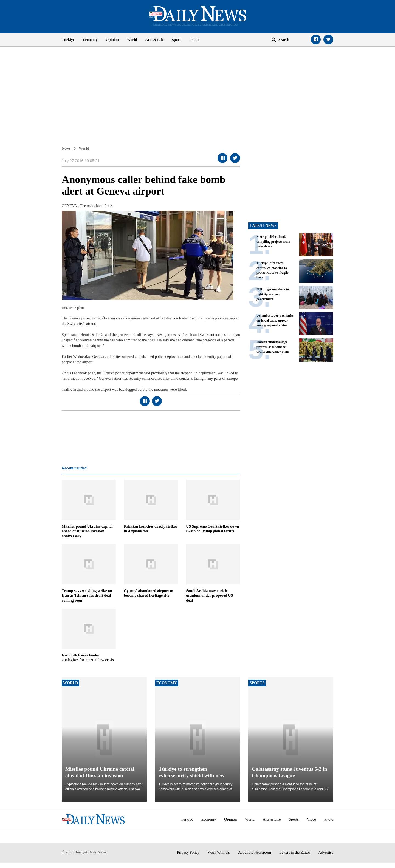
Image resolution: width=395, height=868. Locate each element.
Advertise (326, 853)
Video (311, 819)
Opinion (112, 40)
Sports (177, 40)
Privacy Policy (188, 853)
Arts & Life (155, 40)
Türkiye (68, 40)
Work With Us (219, 853)
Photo (195, 40)
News (66, 148)
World (132, 40)
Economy (90, 40)
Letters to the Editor (295, 853)
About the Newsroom (255, 853)
